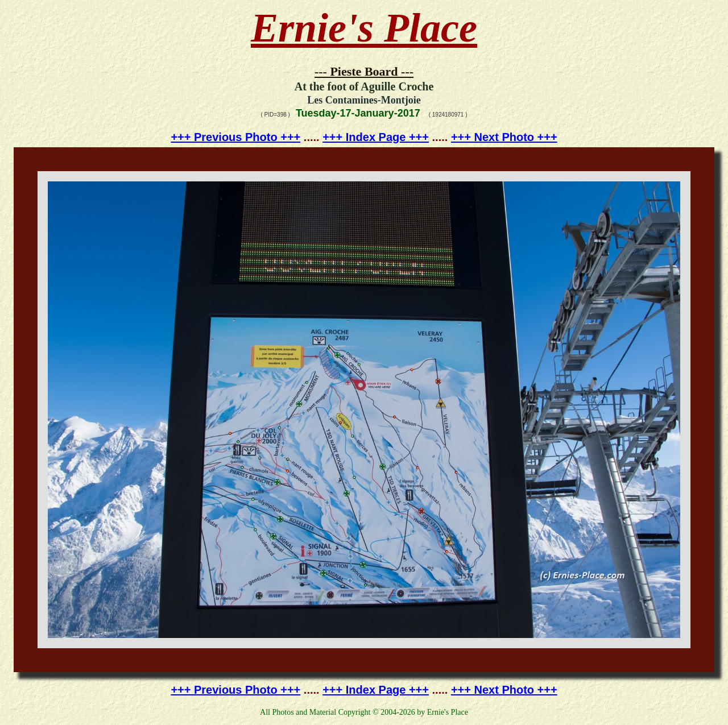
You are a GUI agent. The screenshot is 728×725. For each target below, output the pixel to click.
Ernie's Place (364, 28)
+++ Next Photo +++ (504, 137)
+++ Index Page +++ (376, 137)
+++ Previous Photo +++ (235, 137)
